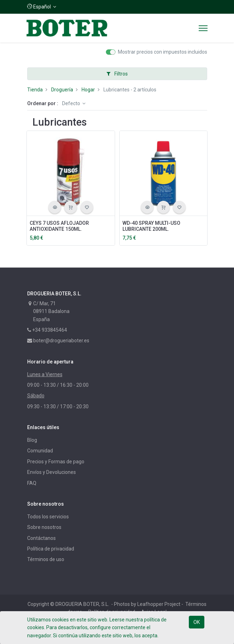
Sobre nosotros (44, 527)
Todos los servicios (48, 517)
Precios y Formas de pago (56, 462)
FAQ (32, 483)
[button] (42, 7)
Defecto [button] (72, 103)
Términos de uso (46, 559)
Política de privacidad (51, 549)
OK (197, 622)
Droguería (62, 90)
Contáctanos (41, 538)
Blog (32, 440)
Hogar (88, 90)
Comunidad (40, 451)
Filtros (117, 74)
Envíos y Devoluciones (52, 472)
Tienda (35, 90)
